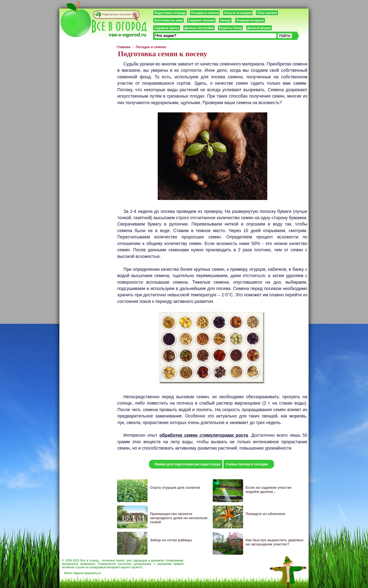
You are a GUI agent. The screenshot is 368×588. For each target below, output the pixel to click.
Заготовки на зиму (168, 20)
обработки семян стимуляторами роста (204, 435)
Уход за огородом (238, 13)
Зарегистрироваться (87, 573)
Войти (68, 573)
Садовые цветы (167, 28)
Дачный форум (259, 28)
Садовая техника (201, 20)
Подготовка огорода (170, 13)
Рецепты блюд (230, 28)
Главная (124, 47)
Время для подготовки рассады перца (188, 464)
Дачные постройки (199, 28)
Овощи (225, 20)
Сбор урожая (267, 13)
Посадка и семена (205, 13)
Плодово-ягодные (250, 20)
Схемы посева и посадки (247, 464)
